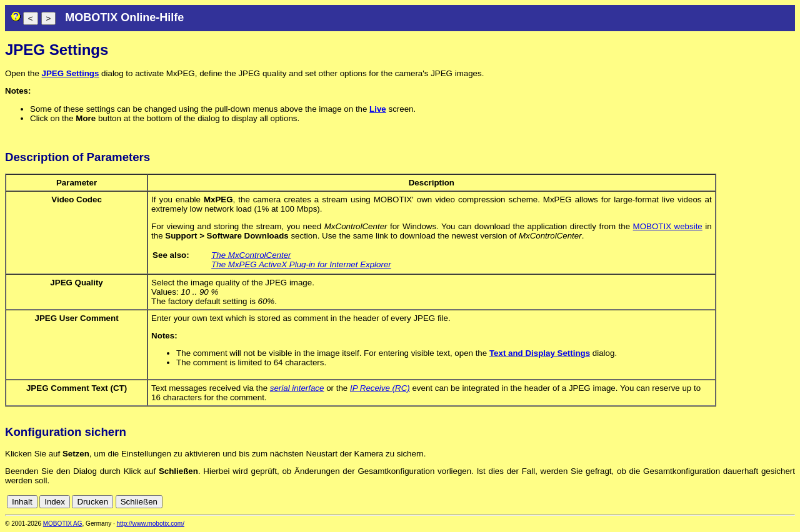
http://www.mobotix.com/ (151, 524)
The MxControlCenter (251, 255)
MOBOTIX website (668, 226)
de (775, 502)
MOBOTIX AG (63, 524)
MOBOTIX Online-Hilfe (124, 17)
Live (378, 109)
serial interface (297, 388)
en (788, 502)
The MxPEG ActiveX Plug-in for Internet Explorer (301, 264)
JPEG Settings (71, 73)
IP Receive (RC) (380, 388)
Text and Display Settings (540, 353)
